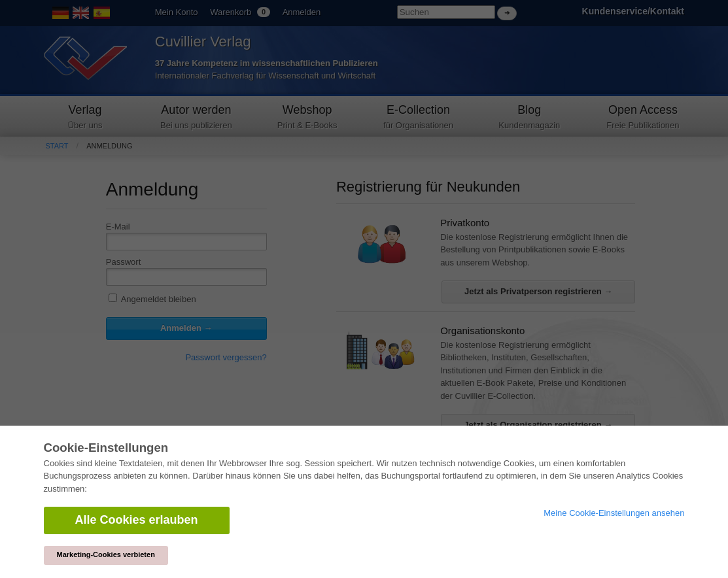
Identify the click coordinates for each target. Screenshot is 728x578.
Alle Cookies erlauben (137, 520)
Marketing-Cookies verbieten (106, 554)
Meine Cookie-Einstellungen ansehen (614, 513)
